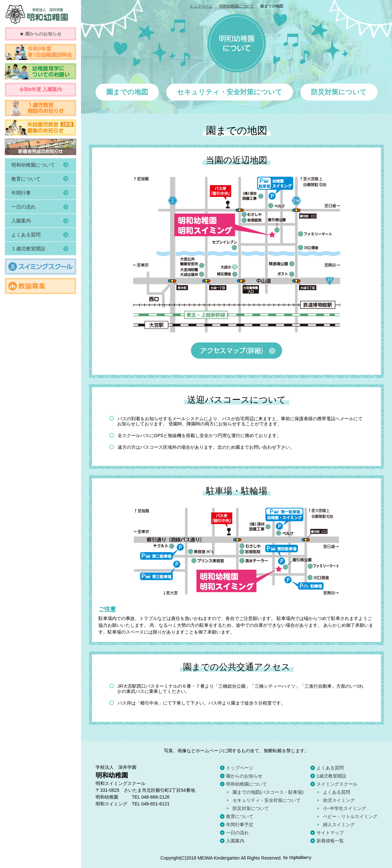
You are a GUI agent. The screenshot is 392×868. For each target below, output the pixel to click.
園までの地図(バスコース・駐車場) (268, 792)
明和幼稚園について (236, 6)
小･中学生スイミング (345, 808)
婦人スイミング (339, 825)
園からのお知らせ (244, 776)
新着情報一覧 (330, 841)
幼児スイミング (339, 800)
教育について (240, 816)
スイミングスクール (337, 784)
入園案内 (235, 841)
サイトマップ (330, 833)
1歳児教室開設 (331, 776)
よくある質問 (330, 768)
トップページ (201, 6)
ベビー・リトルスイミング (350, 816)
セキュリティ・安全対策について (267, 800)
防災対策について (251, 808)
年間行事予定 (240, 825)
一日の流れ (237, 833)
